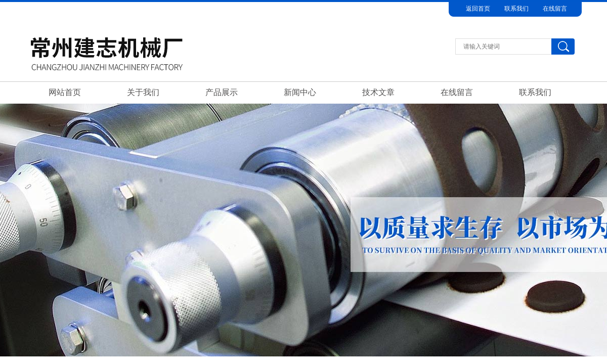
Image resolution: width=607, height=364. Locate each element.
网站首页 (65, 92)
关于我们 (143, 92)
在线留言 (555, 9)
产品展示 (222, 92)
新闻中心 (300, 92)
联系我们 (516, 9)
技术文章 (378, 92)
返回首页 (478, 9)
